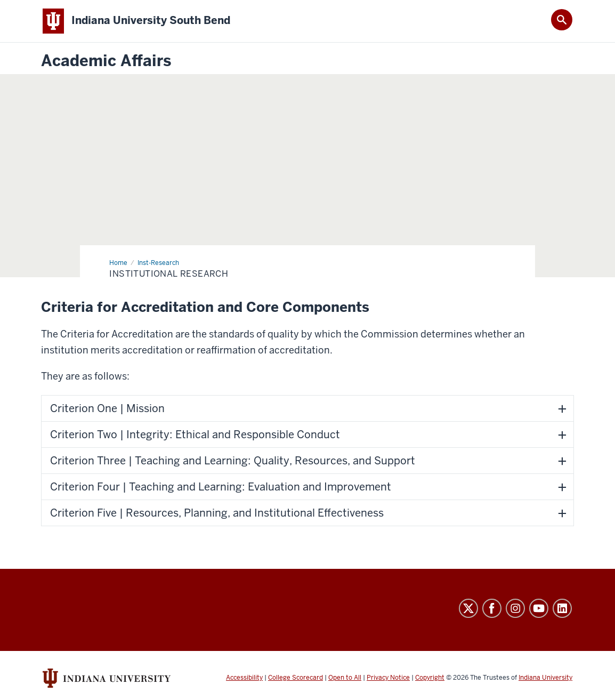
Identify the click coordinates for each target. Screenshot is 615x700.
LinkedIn (562, 608)
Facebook (492, 608)
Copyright (430, 678)
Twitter (468, 608)
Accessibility (244, 678)
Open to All (345, 678)
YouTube (539, 608)
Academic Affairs (106, 61)
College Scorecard (296, 678)
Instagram (515, 608)
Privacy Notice (388, 678)
